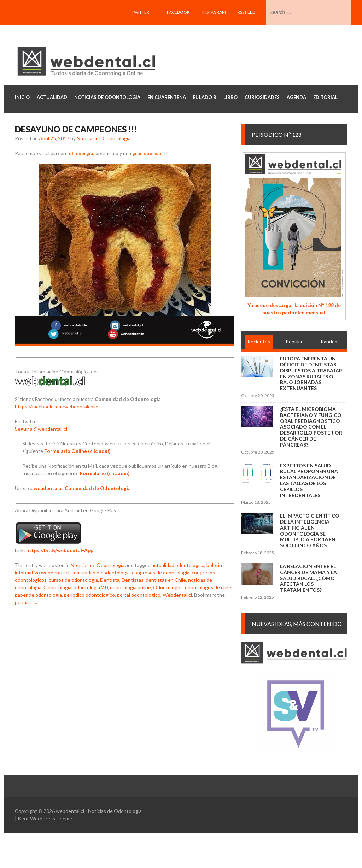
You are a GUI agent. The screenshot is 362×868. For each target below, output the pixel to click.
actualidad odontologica (178, 565)
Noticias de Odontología (98, 565)
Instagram (214, 12)
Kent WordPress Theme (45, 818)
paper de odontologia (38, 595)
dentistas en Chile (166, 580)
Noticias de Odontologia (104, 138)
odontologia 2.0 (91, 587)
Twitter (140, 12)
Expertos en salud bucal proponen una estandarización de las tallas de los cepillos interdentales (309, 480)
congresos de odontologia (161, 572)
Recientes (259, 341)
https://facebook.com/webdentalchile (57, 406)
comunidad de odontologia (101, 572)
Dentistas (133, 580)
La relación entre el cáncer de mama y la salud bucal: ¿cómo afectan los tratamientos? (308, 578)
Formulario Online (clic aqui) (77, 451)
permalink (25, 602)
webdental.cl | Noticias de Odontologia (99, 811)
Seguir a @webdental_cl (41, 429)
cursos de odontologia (73, 580)
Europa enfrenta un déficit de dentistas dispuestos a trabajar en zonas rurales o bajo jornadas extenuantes (311, 373)
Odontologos (168, 587)
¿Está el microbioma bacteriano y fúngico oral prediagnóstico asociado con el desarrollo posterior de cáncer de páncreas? (311, 427)
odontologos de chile (208, 587)
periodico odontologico (89, 595)
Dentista (110, 580)
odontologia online (130, 587)
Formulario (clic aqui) (105, 473)
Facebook (178, 12)
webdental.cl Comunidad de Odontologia (82, 488)
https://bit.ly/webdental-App (60, 550)
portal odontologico (139, 595)
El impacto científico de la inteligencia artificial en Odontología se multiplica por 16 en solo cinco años (310, 530)
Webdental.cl (177, 595)
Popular (294, 341)
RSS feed (246, 12)
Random (330, 341)
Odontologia (57, 587)
